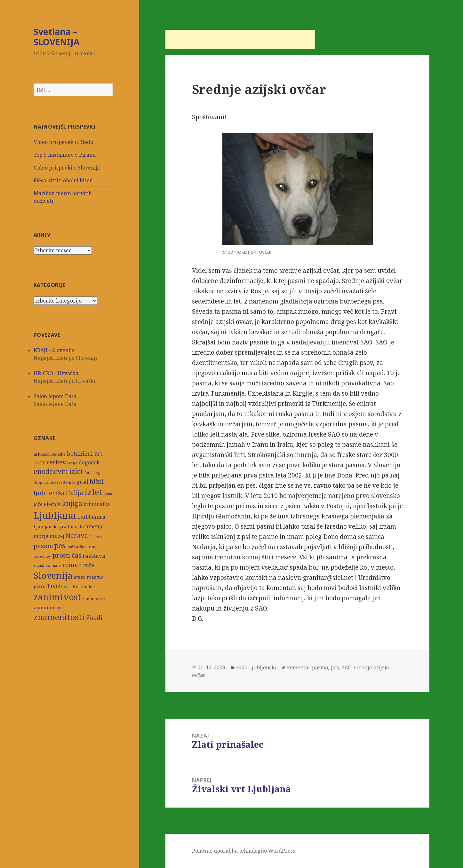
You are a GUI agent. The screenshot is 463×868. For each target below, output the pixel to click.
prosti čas (67, 555)
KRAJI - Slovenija (54, 350)
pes (60, 545)
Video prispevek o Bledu (64, 142)
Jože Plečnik (47, 504)
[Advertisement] (240, 39)
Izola (108, 494)
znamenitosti (59, 617)
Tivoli (55, 586)
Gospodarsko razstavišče (54, 482)
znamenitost (48, 607)
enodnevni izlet (58, 471)
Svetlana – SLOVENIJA (57, 37)
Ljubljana (55, 515)
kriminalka (97, 504)
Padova (96, 537)
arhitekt (41, 454)
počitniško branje (83, 547)
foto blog (92, 473)
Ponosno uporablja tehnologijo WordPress (243, 851)
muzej (57, 536)
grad (82, 482)
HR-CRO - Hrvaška (56, 373)
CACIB (40, 463)
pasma (43, 546)
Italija (74, 493)
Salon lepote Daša (55, 396)
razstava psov (47, 565)
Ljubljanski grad (52, 527)
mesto (77, 527)
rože (89, 565)
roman (72, 565)
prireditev (42, 556)
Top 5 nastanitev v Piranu (65, 155)
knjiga (72, 503)
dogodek (89, 463)
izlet (93, 492)
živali (94, 618)
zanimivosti (94, 599)
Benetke (58, 454)
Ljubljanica (91, 517)
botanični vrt (85, 454)
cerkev (56, 462)
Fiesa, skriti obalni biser (63, 180)
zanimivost (57, 597)
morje (41, 536)
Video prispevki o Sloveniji (66, 168)
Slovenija (53, 576)
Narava (77, 535)
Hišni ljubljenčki (256, 667)
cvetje (72, 463)
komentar (298, 667)
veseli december (80, 587)
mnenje (94, 526)
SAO (347, 667)
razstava (94, 556)
